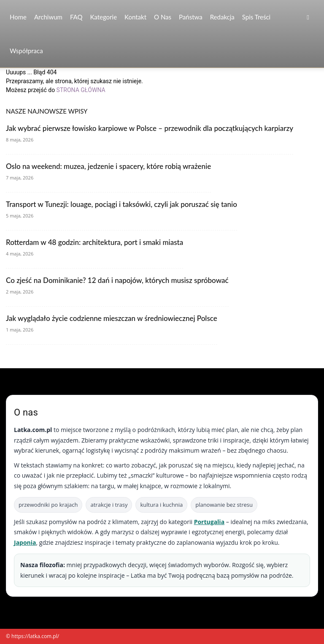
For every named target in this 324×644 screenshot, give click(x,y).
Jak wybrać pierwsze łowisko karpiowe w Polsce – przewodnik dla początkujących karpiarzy (150, 128)
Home (18, 17)
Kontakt (135, 17)
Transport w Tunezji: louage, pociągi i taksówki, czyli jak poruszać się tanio (121, 204)
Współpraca (26, 51)
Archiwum (48, 17)
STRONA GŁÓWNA (81, 90)
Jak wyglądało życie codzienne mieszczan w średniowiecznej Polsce (112, 318)
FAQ (76, 17)
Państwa (191, 17)
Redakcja (222, 17)
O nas (163, 17)
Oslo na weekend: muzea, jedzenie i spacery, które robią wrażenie (108, 166)
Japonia (25, 542)
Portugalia (209, 522)
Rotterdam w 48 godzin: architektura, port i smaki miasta (94, 242)
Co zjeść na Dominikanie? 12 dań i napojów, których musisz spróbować (117, 280)
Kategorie (103, 17)
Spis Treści (256, 17)
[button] (308, 17)
